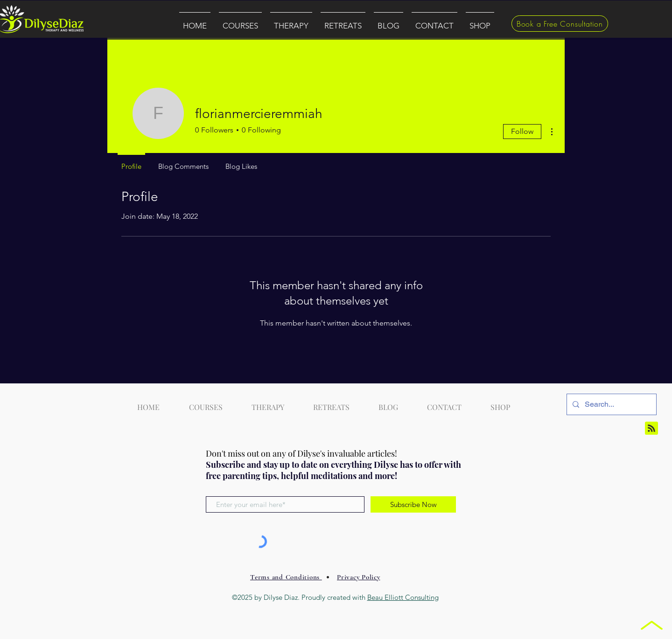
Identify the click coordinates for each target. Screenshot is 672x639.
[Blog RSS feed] (651, 429)
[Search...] (611, 404)
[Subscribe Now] (413, 504)
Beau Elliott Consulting (403, 597)
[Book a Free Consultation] (560, 24)
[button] (240, 21)
